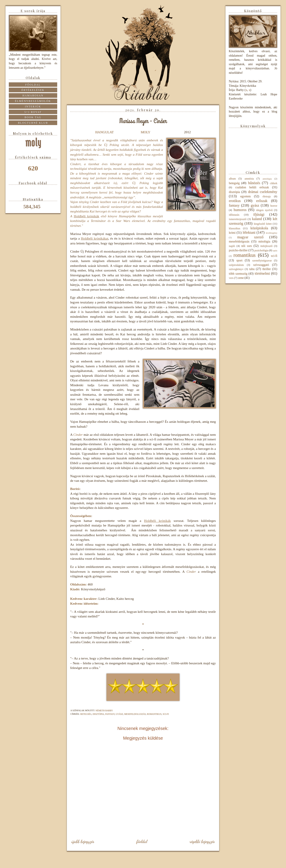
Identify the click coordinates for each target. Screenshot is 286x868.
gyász (119, 714)
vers (231, 278)
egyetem (245, 196)
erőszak (262, 201)
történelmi (262, 273)
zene (241, 278)
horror (274, 206)
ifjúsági (259, 214)
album (232, 179)
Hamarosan (33, 96)
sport (239, 260)
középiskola (259, 228)
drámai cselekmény (263, 192)
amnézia (249, 179)
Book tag (33, 117)
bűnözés (254, 183)
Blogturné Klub (33, 123)
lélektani (249, 232)
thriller (266, 269)
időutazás (234, 215)
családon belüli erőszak (252, 187)
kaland (257, 219)
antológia (267, 179)
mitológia (264, 241)
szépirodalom (236, 265)
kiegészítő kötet (263, 224)
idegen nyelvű (264, 210)
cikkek (273, 183)
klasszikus (235, 228)
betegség (86, 714)
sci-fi (166, 714)
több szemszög (238, 274)
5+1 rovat (33, 112)
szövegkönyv (236, 269)
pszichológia (261, 250)
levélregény (271, 233)
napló (232, 246)
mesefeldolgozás (135, 714)
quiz (275, 250)
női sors (247, 246)
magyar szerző (250, 237)
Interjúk (33, 107)
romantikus (154, 714)
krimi (232, 233)
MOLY (145, 132)
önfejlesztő (266, 246)
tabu (252, 269)
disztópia (98, 714)
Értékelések (33, 90)
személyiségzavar (262, 260)
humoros (240, 210)
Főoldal (142, 841)
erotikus (235, 201)
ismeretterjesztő (238, 219)
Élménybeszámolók (33, 101)
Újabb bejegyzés (83, 841)
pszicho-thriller (238, 250)
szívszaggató (261, 265)
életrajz (267, 196)
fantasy (110, 714)
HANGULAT (104, 132)
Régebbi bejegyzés (202, 841)
